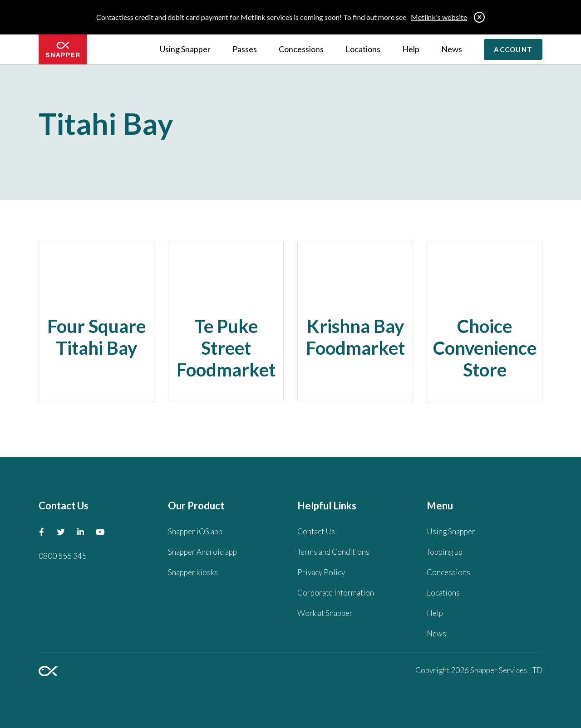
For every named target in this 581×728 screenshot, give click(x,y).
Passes (245, 49)
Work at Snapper (325, 613)
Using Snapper (185, 49)
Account (513, 49)
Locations (363, 49)
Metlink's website (439, 17)
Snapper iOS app (195, 531)
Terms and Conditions (333, 552)
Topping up (445, 552)
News (452, 49)
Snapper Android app (202, 552)
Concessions (301, 49)
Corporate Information (336, 593)
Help (411, 49)
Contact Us (316, 531)
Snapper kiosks (193, 572)
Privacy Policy (321, 572)
